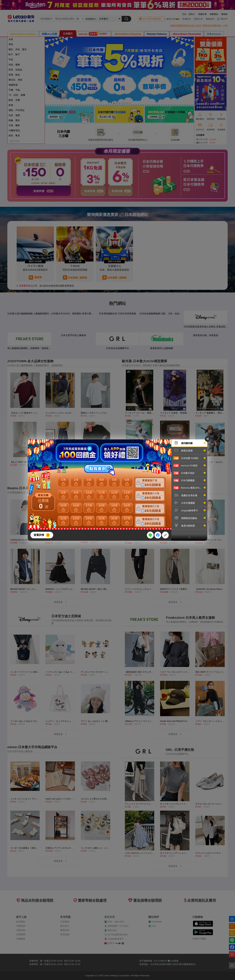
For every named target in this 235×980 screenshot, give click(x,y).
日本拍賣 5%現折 (189, 458)
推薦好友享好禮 (189, 495)
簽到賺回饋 (189, 443)
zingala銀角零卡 (189, 510)
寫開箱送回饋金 (189, 518)
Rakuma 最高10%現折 (189, 488)
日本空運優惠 (189, 503)
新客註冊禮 (189, 450)
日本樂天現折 (189, 473)
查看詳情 (39, 535)
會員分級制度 (189, 525)
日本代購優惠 (189, 480)
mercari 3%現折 (189, 465)
